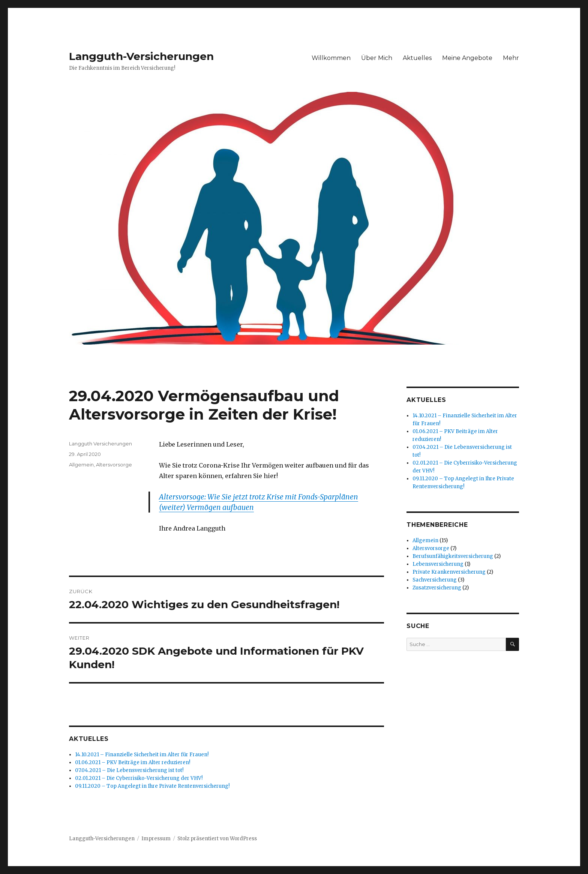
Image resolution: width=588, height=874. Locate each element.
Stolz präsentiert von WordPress (217, 839)
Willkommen (331, 58)
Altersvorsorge (114, 465)
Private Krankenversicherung (449, 572)
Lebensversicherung (438, 564)
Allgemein (81, 465)
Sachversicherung (435, 580)
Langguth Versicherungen (100, 444)
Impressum (156, 839)
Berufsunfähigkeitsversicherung (453, 556)
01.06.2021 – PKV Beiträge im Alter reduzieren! (133, 762)
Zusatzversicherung (437, 588)
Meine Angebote (467, 58)
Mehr (511, 58)
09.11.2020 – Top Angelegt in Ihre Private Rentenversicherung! (152, 786)
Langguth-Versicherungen (141, 56)
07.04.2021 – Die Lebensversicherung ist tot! (129, 770)
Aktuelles (417, 58)
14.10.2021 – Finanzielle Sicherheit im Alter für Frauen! (142, 755)
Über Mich (377, 58)
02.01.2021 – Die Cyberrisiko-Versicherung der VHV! (139, 778)
